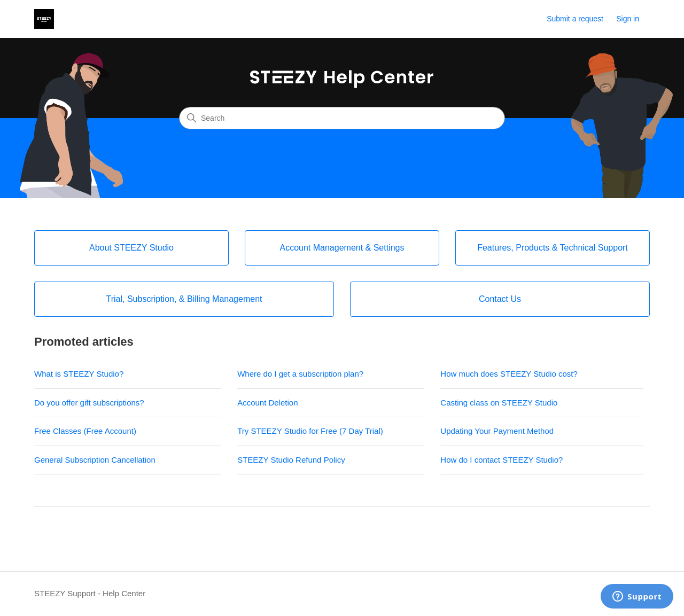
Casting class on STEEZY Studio (499, 403)
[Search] (342, 118)
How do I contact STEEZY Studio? (502, 460)
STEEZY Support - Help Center (90, 593)
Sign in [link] (628, 19)
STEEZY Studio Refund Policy (292, 460)
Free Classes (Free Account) (85, 431)
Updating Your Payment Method (497, 431)
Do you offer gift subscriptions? (89, 403)
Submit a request (575, 19)
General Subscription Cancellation (95, 460)
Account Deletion (267, 403)
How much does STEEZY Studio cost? (509, 374)
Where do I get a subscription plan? (300, 374)
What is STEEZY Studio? (79, 374)
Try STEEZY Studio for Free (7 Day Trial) (310, 431)
